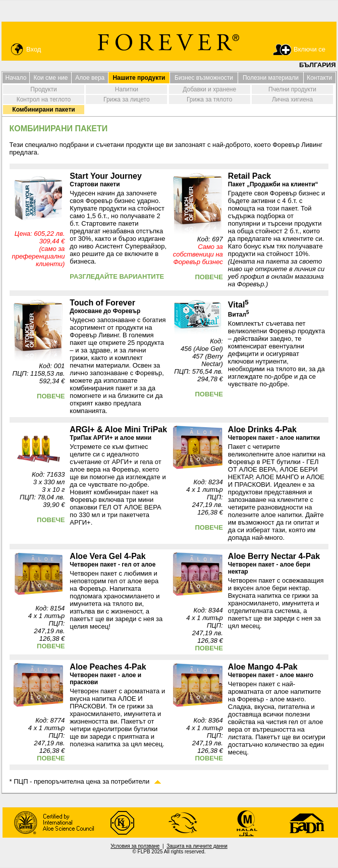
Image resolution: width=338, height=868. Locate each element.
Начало (16, 78)
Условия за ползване (135, 846)
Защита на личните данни (197, 846)
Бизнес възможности (204, 78)
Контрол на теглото (44, 99)
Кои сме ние (50, 78)
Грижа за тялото (209, 99)
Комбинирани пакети (43, 110)
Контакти (319, 78)
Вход (34, 49)
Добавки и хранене (209, 89)
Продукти (43, 89)
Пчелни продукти (292, 89)
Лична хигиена (292, 99)
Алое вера (90, 78)
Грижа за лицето (127, 99)
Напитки (127, 89)
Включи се (309, 49)
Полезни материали (271, 78)
